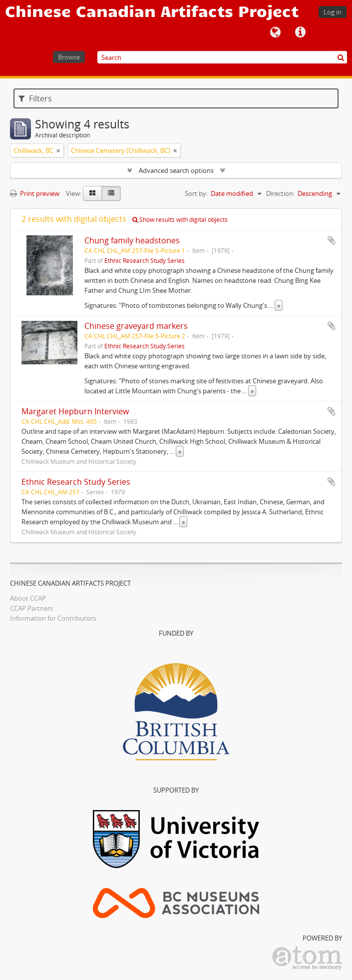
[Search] (222, 57)
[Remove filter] (58, 150)
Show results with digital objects (180, 220)
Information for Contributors (53, 618)
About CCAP (28, 598)
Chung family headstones (132, 240)
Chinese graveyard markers (136, 326)
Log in (333, 12)
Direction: (280, 193)
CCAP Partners (31, 608)
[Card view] (92, 193)
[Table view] (111, 193)
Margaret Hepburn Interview (75, 411)
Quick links (300, 32)
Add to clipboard (332, 240)
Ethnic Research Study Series (145, 260)
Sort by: (196, 193)
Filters (35, 98)
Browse (69, 57)
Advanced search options (176, 170)
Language (275, 32)
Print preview (35, 193)
